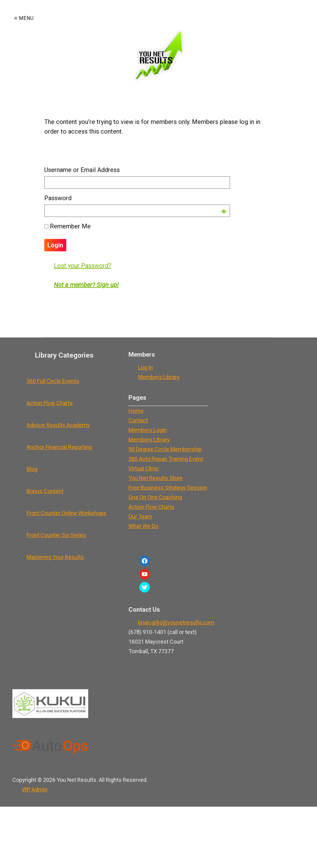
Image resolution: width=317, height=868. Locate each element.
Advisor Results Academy (58, 425)
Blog (32, 469)
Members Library (159, 377)
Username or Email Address (82, 170)
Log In (145, 367)
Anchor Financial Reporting (59, 447)
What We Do (143, 526)
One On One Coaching (155, 497)
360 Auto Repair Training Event (166, 459)
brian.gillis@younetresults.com (176, 622)
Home (136, 411)
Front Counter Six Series (56, 535)
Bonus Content (45, 491)
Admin (35, 789)
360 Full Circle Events (53, 381)
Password (58, 198)
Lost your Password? (83, 266)
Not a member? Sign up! (86, 285)
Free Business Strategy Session (168, 488)
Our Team (140, 516)
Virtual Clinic (144, 468)
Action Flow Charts (50, 403)
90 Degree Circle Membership (165, 449)
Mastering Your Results (55, 557)
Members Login (148, 430)
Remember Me (67, 226)
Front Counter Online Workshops (67, 513)
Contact (138, 420)
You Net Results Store (156, 478)
